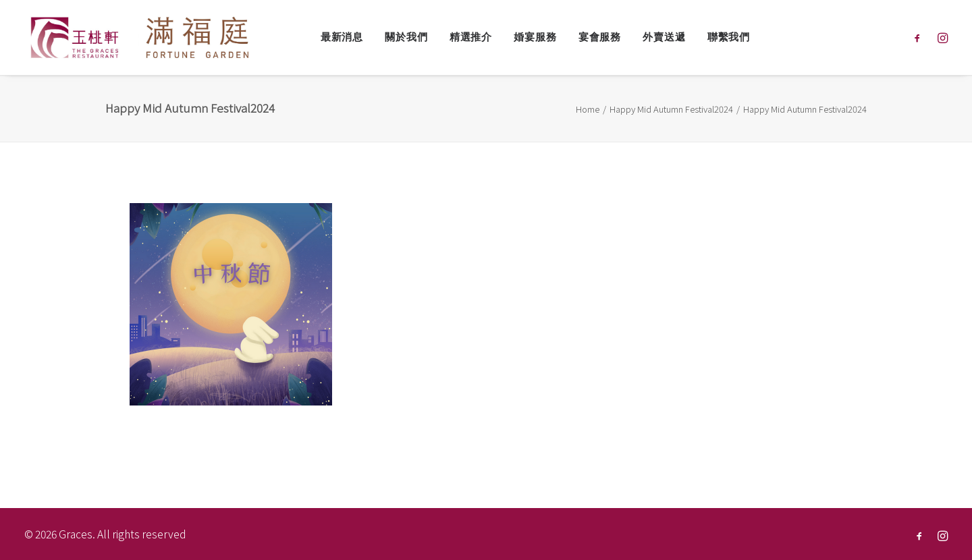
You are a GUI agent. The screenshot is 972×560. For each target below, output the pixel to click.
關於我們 (406, 37)
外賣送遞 (664, 37)
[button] (920, 37)
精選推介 (471, 37)
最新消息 (342, 37)
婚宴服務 (535, 37)
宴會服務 (600, 37)
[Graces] (141, 37)
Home (588, 109)
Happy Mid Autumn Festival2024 (671, 109)
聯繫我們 (729, 37)
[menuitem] (342, 37)
